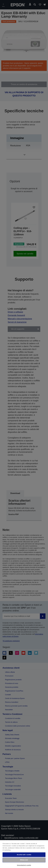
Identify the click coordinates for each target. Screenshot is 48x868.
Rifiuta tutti (24, 860)
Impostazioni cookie (24, 865)
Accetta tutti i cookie (24, 855)
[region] (24, 854)
